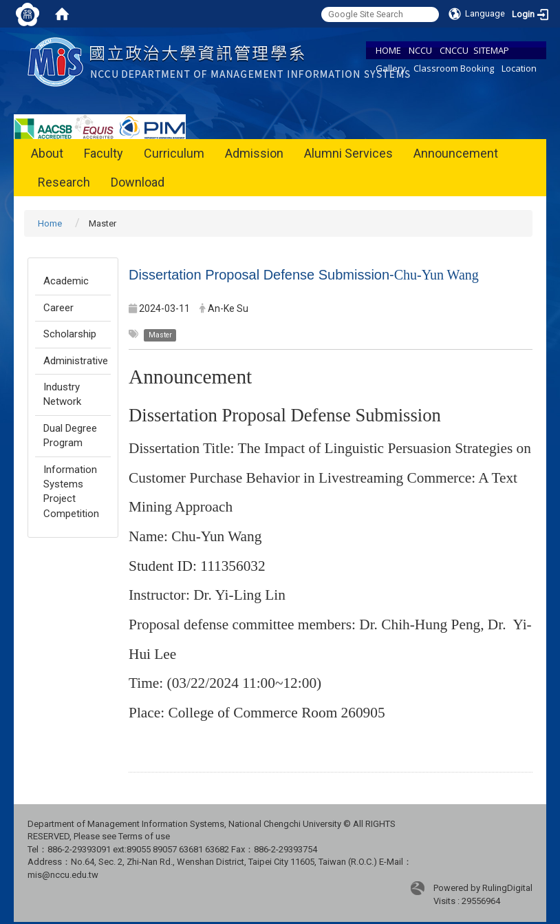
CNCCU (454, 50)
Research (64, 182)
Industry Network (62, 394)
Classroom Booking (454, 68)
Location (519, 68)
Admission (254, 153)
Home (50, 223)
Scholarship (70, 334)
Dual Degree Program (70, 435)
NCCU (420, 50)
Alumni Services (348, 153)
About (47, 153)
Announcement (456, 153)
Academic (66, 281)
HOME (388, 50)
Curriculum (174, 153)
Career (58, 308)
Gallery (391, 68)
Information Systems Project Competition (71, 492)
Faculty (104, 153)
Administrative (76, 361)
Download (138, 182)
